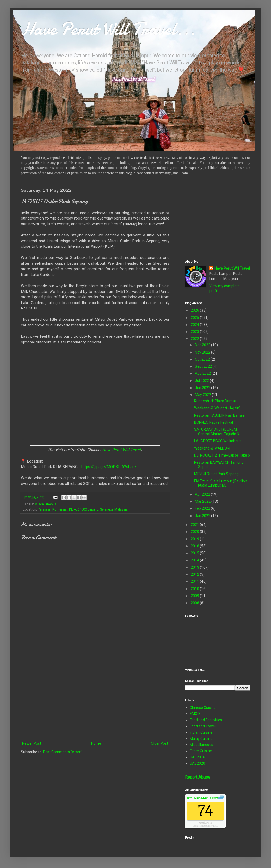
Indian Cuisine (201, 732)
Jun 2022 (203, 388)
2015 (195, 553)
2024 (195, 325)
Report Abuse (198, 777)
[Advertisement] (95, 697)
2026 (195, 310)
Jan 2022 (203, 516)
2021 (195, 525)
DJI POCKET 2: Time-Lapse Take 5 (222, 455)
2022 (195, 339)
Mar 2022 (203, 501)
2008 (195, 603)
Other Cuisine (201, 751)
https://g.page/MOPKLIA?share (109, 467)
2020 (195, 532)
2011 (195, 581)
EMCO (195, 714)
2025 (195, 318)
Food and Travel (203, 726)
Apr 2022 (203, 494)
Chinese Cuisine (203, 708)
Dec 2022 (203, 345)
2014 (195, 560)
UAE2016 (197, 757)
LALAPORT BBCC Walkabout (217, 441)
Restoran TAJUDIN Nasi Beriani (219, 415)
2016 (195, 546)
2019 (195, 539)
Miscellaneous (46, 504)
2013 (195, 567)
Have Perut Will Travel (121, 450)
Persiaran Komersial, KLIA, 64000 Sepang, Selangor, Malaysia (83, 509)
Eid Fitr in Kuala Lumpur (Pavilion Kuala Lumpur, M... (221, 483)
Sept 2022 (204, 366)
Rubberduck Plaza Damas (215, 401)
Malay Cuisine (201, 739)
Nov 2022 (203, 352)
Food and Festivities (206, 720)
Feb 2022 (203, 508)
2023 (195, 332)
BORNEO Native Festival (214, 422)
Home (96, 743)
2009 (195, 596)
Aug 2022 (203, 373)
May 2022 (203, 395)
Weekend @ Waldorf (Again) (217, 408)
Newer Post (32, 743)
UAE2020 (197, 763)
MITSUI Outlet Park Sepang (216, 474)
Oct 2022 (203, 359)
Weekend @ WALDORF (213, 448)
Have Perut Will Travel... (108, 29)
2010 (195, 589)
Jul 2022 (202, 381)
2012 (195, 574)
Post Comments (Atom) (63, 752)
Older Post (159, 743)
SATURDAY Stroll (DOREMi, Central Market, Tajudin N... (218, 432)
